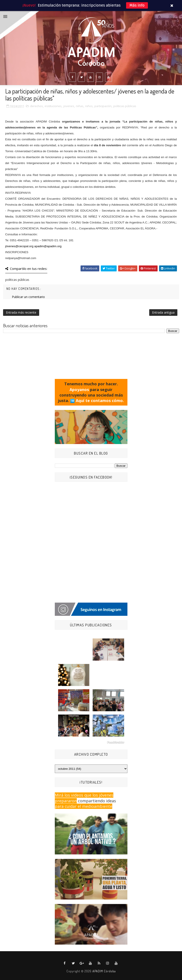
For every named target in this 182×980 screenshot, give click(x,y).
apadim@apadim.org (48, 246)
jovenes (69, 106)
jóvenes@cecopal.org (19, 246)
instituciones (53, 106)
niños (89, 106)
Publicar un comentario (28, 297)
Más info (137, 5)
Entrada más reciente (21, 312)
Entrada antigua (163, 312)
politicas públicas (125, 106)
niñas (80, 106)
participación (103, 106)
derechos (37, 106)
